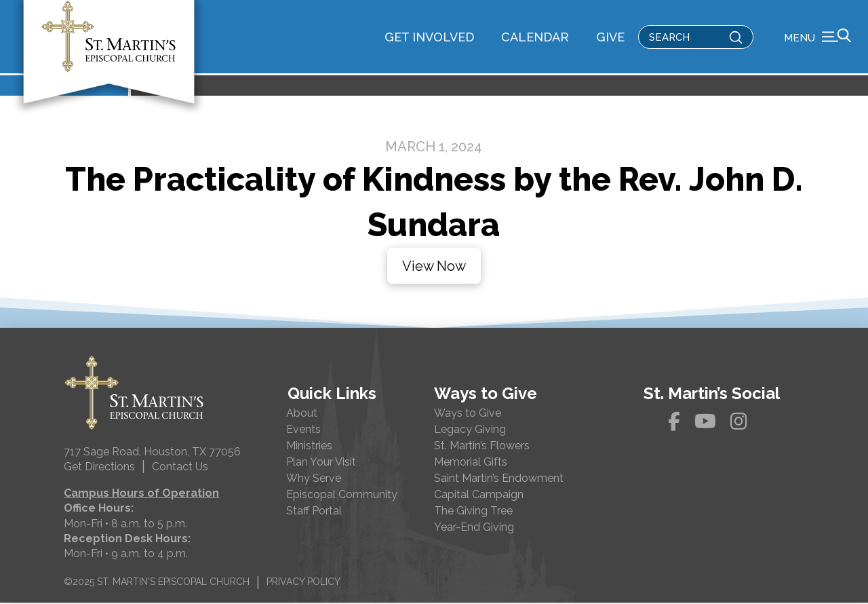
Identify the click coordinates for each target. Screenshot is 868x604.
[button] (817, 37)
